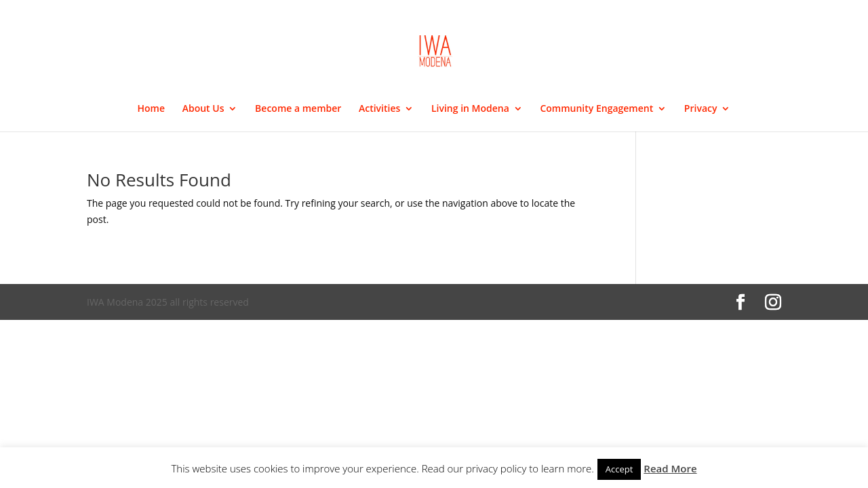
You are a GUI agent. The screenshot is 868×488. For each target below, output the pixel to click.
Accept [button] (619, 469)
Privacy (701, 109)
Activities (379, 109)
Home (152, 109)
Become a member (298, 109)
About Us (203, 109)
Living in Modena (470, 109)
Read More (670, 468)
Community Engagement (596, 109)
